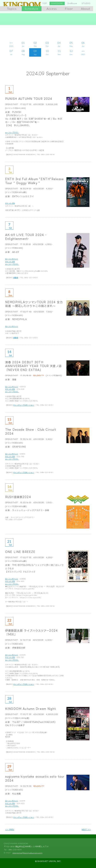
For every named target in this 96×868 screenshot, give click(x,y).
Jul (11, 52)
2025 (83, 52)
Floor (69, 9)
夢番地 (16, 278)
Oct (47, 52)
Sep (35, 52)
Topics (12, 9)
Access (52, 9)
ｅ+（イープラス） (12, 132)
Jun (83, 44)
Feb (35, 44)
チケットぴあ (10, 203)
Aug (23, 52)
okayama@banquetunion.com (27, 853)
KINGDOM (57, 3)
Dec (71, 52)
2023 (11, 44)
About (86, 9)
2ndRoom (72, 3)
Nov (59, 52)
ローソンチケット (12, 259)
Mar (47, 44)
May (71, 44)
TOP (45, 3)
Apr (59, 44)
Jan (23, 44)
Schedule (32, 9)
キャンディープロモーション (24, 405)
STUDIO (86, 3)
